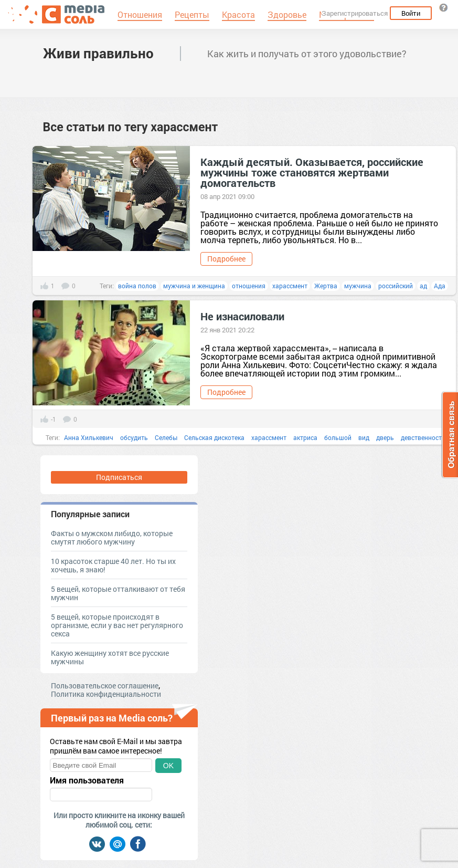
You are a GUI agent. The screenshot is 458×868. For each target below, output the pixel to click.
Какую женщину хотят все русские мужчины (110, 657)
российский (396, 286)
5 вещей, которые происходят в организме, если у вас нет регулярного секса (117, 625)
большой (338, 437)
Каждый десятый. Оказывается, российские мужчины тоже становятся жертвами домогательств (312, 172)
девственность (423, 437)
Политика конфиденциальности (106, 694)
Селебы (166, 437)
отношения (249, 286)
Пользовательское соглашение (105, 686)
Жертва (326, 286)
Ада (440, 286)
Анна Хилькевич (89, 437)
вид (364, 437)
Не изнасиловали (242, 316)
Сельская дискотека (214, 437)
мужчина (358, 286)
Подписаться (119, 477)
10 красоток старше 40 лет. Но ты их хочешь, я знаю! (113, 565)
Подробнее (226, 259)
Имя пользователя (87, 780)
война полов (137, 286)
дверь (385, 437)
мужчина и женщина (194, 286)
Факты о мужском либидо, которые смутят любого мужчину (112, 537)
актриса (305, 437)
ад (423, 286)
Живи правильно (98, 53)
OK (168, 766)
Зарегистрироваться (355, 13)
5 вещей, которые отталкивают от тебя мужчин (118, 593)
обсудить (134, 437)
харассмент (290, 286)
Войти (411, 13)
